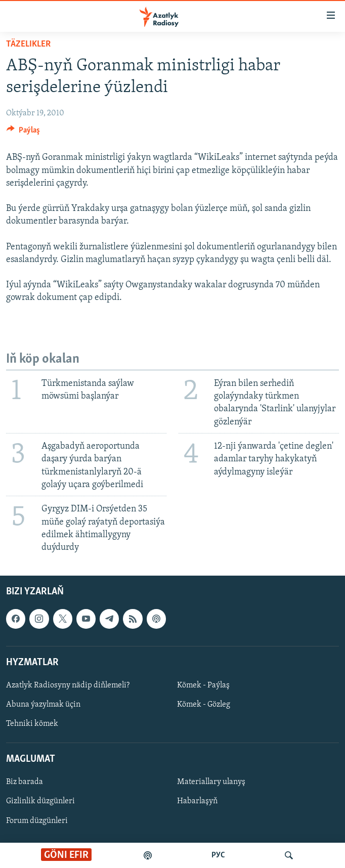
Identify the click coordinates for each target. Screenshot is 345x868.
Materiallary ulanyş (211, 783)
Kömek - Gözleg (204, 705)
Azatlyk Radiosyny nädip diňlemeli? (68, 685)
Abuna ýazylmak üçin (43, 705)
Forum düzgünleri (37, 821)
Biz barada (25, 783)
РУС (218, 855)
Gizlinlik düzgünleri (40, 802)
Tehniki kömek (32, 724)
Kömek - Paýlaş (203, 685)
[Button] (23, 133)
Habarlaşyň (197, 802)
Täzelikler (28, 44)
